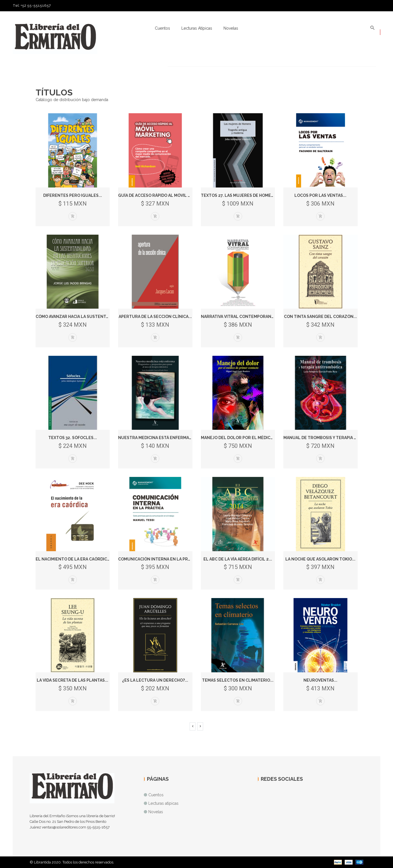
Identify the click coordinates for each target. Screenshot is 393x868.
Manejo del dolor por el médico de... (242, 438)
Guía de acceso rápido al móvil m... (156, 195)
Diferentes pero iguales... (73, 195)
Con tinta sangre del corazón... (320, 317)
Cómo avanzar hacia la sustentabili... (78, 317)
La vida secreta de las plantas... (72, 680)
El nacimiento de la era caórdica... (74, 559)
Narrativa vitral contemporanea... (240, 317)
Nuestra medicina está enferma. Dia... (159, 438)
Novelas (231, 28)
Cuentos (162, 28)
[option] (197, 66)
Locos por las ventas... (320, 195)
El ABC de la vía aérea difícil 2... (238, 559)
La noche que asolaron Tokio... (320, 559)
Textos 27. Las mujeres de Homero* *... (242, 195)
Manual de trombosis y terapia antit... (326, 438)
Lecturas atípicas (197, 28)
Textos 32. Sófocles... (73, 438)
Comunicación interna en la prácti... (159, 559)
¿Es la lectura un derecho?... (155, 680)
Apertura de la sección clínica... (155, 317)
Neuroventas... (320, 680)
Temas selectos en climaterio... (238, 680)
